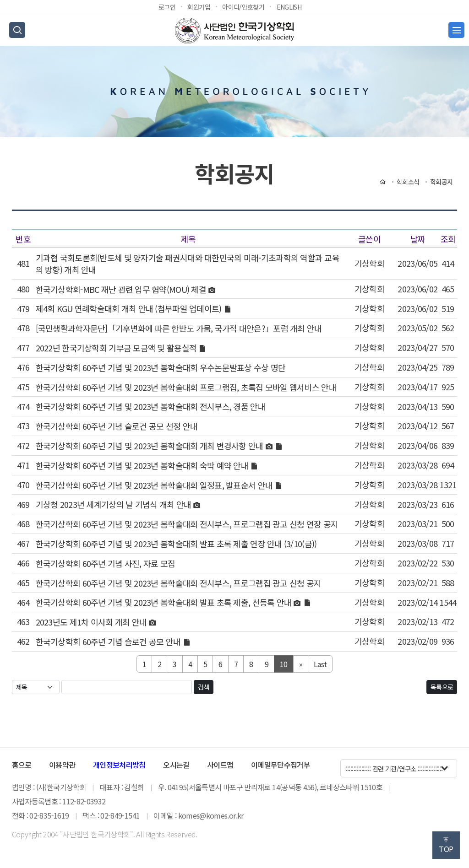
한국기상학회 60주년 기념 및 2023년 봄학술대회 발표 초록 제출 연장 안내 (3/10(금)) (176, 544)
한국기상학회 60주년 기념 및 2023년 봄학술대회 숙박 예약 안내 (143, 465)
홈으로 (22, 765)
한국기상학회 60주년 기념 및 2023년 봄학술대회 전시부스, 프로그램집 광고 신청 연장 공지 (187, 524)
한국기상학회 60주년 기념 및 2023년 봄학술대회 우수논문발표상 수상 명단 (161, 367)
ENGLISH (289, 7)
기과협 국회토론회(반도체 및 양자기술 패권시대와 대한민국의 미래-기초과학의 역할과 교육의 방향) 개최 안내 (188, 264)
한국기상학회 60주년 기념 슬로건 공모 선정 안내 (117, 426)
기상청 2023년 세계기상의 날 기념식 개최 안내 (115, 505)
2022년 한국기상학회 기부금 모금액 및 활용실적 (117, 348)
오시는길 (176, 765)
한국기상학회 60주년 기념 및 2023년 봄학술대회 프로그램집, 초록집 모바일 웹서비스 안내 (186, 387)
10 (284, 664)
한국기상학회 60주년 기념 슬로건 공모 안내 (109, 642)
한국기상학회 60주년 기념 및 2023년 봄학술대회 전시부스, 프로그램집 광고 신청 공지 (179, 583)
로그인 (167, 7)
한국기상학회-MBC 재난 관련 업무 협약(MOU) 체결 (122, 289)
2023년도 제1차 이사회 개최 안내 (92, 622)
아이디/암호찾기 (243, 7)
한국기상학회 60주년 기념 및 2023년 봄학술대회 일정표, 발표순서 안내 (155, 485)
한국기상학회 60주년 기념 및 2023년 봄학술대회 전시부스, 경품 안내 (150, 407)
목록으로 (442, 687)
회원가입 (199, 7)
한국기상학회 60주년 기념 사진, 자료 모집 (106, 563)
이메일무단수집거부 (281, 765)
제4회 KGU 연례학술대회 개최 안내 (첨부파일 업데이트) (130, 309)
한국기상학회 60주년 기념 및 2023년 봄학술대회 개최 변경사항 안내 (150, 446)
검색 (204, 687)
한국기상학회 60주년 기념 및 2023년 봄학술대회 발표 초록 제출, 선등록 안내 (165, 603)
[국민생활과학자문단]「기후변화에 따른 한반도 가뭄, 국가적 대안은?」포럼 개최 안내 (179, 329)
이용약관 (62, 765)
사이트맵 (220, 765)
